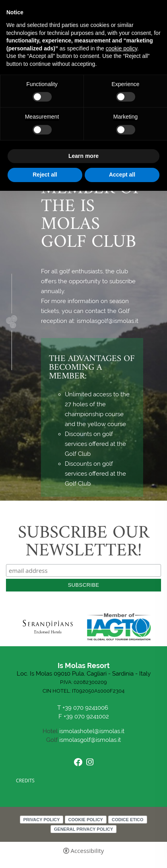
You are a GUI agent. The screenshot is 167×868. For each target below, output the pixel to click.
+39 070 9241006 (86, 708)
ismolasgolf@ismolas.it (90, 740)
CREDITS (25, 781)
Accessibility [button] (87, 851)
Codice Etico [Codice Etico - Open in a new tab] (127, 820)
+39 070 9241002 (86, 717)
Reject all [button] (45, 175)
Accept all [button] (122, 175)
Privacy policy (42, 820)
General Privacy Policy (84, 829)
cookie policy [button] (121, 48)
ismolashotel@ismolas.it (92, 731)
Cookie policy (86, 820)
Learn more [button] (83, 156)
